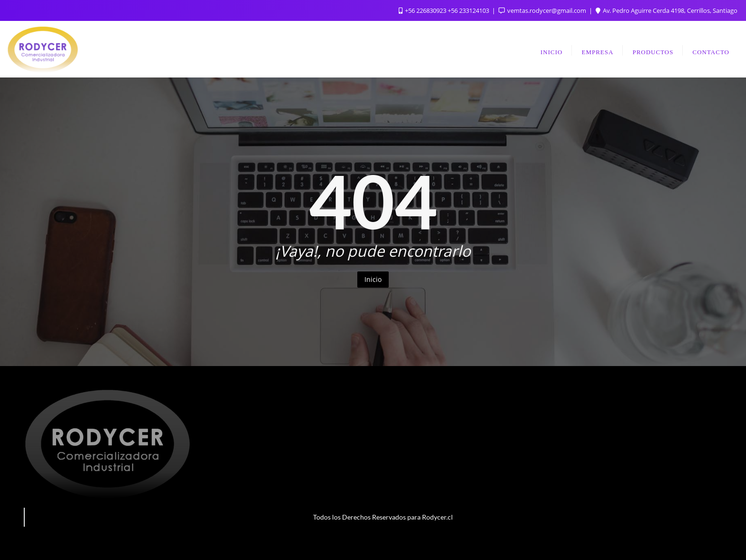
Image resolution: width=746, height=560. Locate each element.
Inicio (373, 279)
